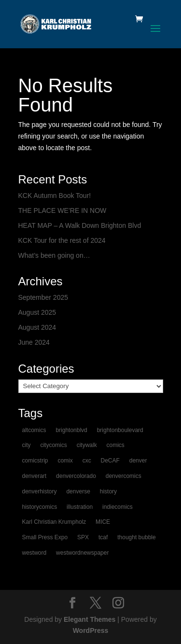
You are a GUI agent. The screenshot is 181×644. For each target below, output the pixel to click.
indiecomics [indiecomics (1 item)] (118, 507)
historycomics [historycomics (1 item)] (40, 507)
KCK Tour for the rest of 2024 (62, 240)
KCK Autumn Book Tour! (55, 196)
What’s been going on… (54, 255)
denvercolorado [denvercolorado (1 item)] (76, 476)
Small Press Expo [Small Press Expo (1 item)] (45, 537)
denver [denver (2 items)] (138, 461)
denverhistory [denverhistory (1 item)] (40, 491)
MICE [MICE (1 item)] (103, 522)
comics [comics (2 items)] (116, 445)
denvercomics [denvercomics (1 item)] (124, 476)
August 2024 (37, 327)
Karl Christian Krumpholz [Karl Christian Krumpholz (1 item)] (54, 522)
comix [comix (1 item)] (65, 461)
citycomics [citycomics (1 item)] (53, 445)
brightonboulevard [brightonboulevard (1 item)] (120, 430)
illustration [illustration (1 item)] (80, 507)
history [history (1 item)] (108, 491)
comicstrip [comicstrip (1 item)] (35, 461)
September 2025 (43, 297)
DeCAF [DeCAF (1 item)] (110, 461)
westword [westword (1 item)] (35, 553)
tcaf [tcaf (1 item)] (103, 537)
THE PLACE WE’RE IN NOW (63, 210)
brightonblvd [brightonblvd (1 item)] (71, 430)
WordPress (91, 630)
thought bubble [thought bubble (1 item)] (136, 537)
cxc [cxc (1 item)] (87, 461)
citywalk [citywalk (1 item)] (87, 445)
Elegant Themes (90, 619)
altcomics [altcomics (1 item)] (34, 430)
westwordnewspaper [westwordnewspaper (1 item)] (82, 553)
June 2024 (34, 342)
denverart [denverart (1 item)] (35, 476)
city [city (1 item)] (27, 445)
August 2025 (37, 312)
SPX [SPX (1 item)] (83, 537)
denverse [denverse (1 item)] (78, 491)
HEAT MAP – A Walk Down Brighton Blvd (80, 225)
